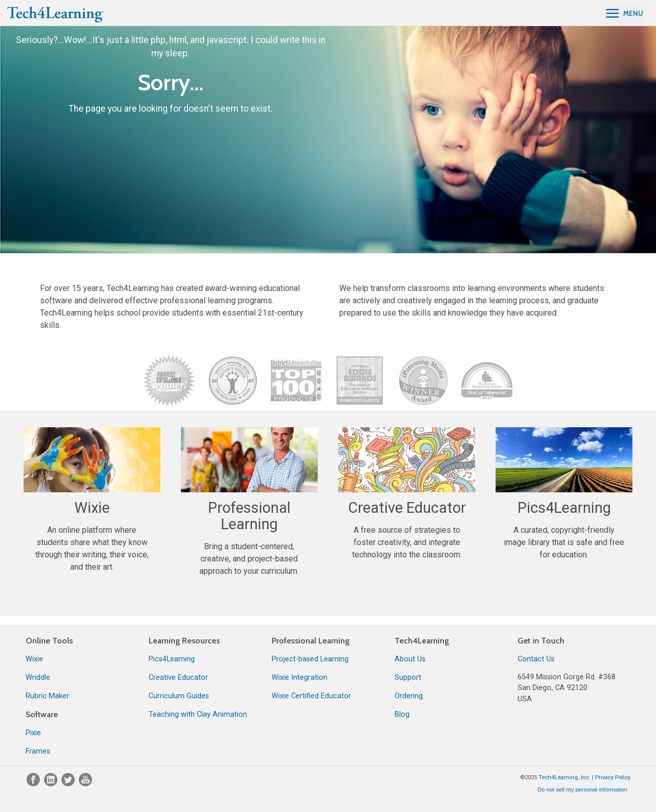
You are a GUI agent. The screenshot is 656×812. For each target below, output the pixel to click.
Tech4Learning (422, 641)
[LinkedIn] (52, 784)
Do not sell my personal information (582, 789)
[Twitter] (69, 784)
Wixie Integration (300, 678)
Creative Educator (178, 678)
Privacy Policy (613, 777)
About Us (410, 659)
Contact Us (536, 659)
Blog (402, 714)
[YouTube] (86, 784)
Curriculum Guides (179, 696)
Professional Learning (311, 641)
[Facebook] (34, 784)
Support (408, 678)
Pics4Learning (172, 659)
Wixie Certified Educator (311, 696)
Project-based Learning (310, 659)
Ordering (409, 696)
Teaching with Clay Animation (198, 714)
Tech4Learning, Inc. (565, 777)
